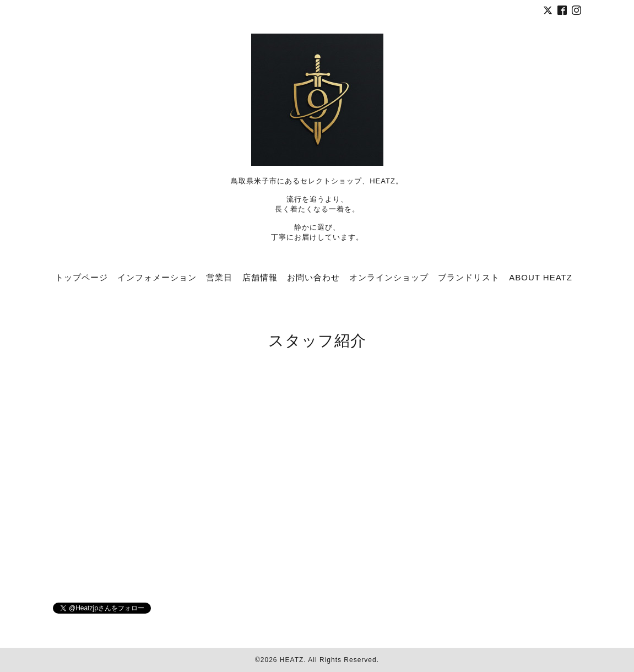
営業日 (219, 277)
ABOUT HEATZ (541, 277)
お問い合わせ (313, 277)
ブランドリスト (469, 277)
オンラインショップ (389, 277)
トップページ (82, 277)
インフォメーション (157, 277)
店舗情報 (260, 277)
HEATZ (292, 660)
